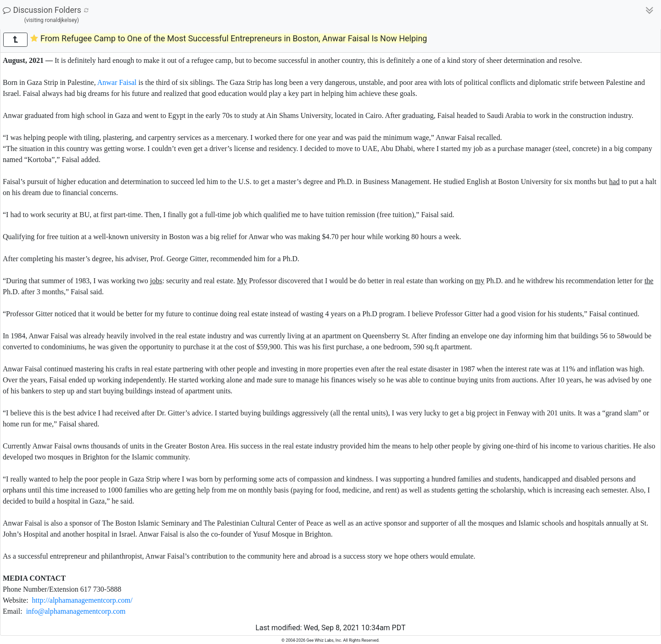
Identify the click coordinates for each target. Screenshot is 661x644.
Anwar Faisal (117, 82)
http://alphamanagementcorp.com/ (82, 600)
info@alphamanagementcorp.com (76, 611)
